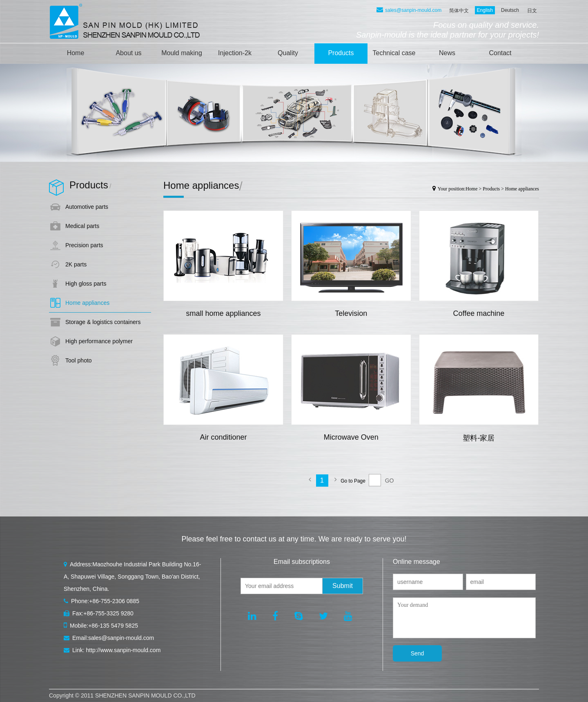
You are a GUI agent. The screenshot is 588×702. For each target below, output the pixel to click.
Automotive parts (87, 207)
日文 (532, 11)
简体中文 (459, 11)
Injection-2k (235, 53)
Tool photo (79, 360)
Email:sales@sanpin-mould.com (109, 638)
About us (128, 53)
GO (390, 481)
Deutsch (510, 10)
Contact (500, 53)
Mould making (182, 53)
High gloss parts (86, 284)
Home (76, 53)
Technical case (394, 53)
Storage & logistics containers (103, 322)
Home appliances (87, 303)
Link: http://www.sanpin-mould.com (112, 650)
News (447, 53)
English (485, 10)
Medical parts (82, 226)
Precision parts (84, 245)
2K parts (76, 264)
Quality (288, 53)
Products (341, 53)
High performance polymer (99, 341)
